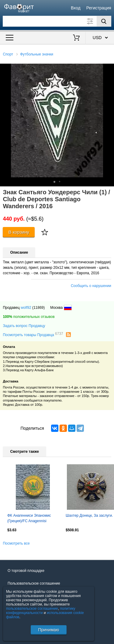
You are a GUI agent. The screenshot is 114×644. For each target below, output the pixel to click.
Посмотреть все (16, 543)
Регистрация (99, 8)
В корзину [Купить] (19, 232)
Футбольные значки (37, 54)
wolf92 (26, 308)
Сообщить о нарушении (91, 286)
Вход (76, 8)
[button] (109, 69)
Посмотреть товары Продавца (33, 335)
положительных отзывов (29, 317)
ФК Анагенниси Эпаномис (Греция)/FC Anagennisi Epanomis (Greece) (29, 519)
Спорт (8, 54)
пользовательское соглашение (32, 609)
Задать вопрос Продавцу (24, 326)
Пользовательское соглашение (34, 583)
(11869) (38, 308)
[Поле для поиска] (57, 21)
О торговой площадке (26, 571)
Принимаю (48, 630)
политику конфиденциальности (41, 611)
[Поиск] (104, 21)
